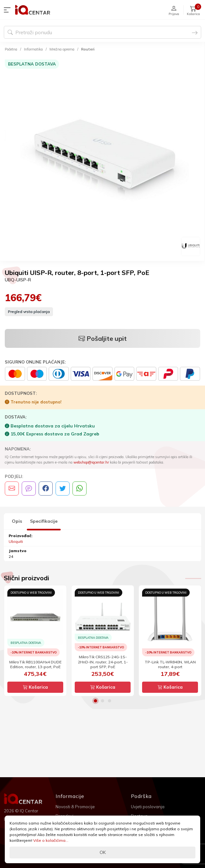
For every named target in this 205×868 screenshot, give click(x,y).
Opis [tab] (17, 521)
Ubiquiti (16, 541)
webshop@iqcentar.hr (91, 462)
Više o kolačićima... (51, 840)
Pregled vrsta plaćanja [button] (29, 312)
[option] (102, 157)
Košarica (35, 687)
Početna (11, 49)
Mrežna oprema (62, 49)
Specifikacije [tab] (44, 521)
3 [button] (110, 701)
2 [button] (102, 701)
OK (103, 852)
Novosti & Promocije (75, 807)
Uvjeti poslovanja (148, 807)
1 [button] (95, 701)
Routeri (88, 49)
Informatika (33, 49)
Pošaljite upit (103, 338)
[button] (9, 10)
